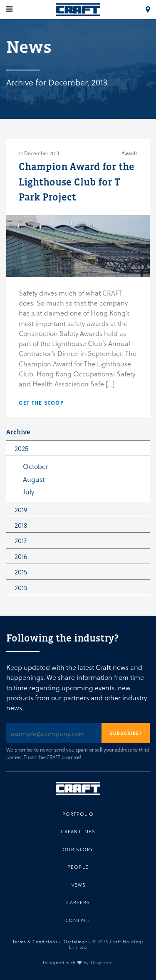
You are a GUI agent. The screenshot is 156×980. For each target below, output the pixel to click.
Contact (78, 920)
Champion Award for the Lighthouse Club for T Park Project (77, 182)
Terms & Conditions (35, 941)
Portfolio (78, 814)
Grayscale (102, 962)
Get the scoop (41, 403)
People (78, 867)
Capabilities (78, 831)
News (78, 885)
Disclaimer (75, 941)
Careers (78, 902)
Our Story (78, 849)
